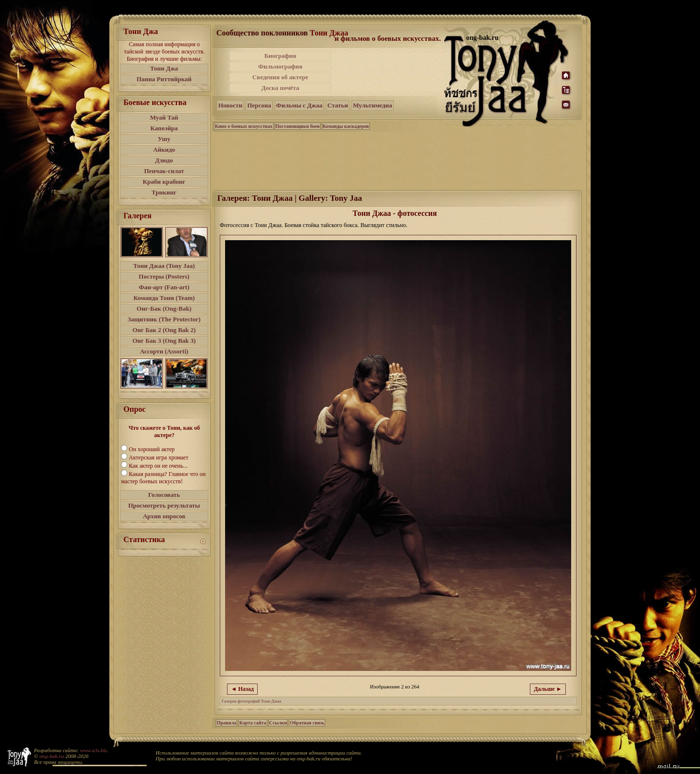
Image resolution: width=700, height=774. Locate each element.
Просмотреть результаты (164, 505)
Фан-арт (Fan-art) (164, 287)
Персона (259, 105)
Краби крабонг (164, 182)
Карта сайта (253, 723)
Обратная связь (307, 723)
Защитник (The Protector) (164, 319)
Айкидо (164, 150)
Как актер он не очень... (158, 466)
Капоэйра (164, 128)
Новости (230, 105)
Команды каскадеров (346, 126)
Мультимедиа (373, 105)
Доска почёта (280, 88)
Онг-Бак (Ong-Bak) (164, 308)
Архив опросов (164, 516)
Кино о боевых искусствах (244, 126)
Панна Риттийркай (164, 79)
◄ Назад (242, 689)
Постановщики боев (298, 126)
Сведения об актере (280, 77)
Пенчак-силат (164, 171)
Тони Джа (164, 68)
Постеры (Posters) (164, 276)
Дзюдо (164, 160)
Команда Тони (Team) (164, 298)
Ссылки (278, 723)
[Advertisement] (388, 72)
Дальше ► (548, 689)
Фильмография (280, 66)
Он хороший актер (152, 449)
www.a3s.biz (94, 750)
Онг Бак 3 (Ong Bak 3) (164, 341)
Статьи (338, 105)
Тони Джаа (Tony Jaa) (164, 266)
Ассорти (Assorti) (164, 351)
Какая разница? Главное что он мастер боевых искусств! (163, 478)
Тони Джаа (329, 33)
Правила (227, 723)
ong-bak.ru (52, 756)
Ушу (164, 139)
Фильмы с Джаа (299, 105)
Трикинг (164, 192)
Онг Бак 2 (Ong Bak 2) (164, 330)
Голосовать (164, 495)
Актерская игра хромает (159, 457)
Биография (280, 56)
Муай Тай (164, 117)
